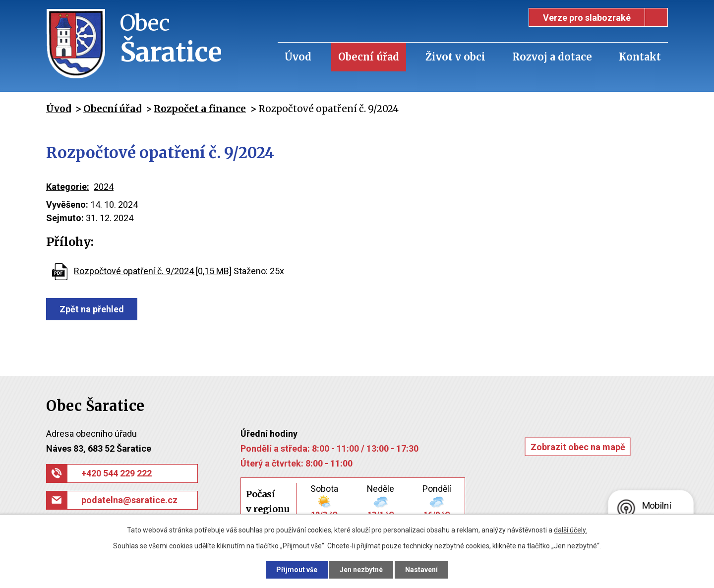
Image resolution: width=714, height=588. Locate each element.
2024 (104, 187)
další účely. (570, 530)
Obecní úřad (369, 57)
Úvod (298, 57)
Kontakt (640, 57)
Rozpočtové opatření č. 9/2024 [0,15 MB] (153, 271)
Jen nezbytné (361, 570)
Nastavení (421, 570)
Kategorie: (68, 187)
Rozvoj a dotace (552, 57)
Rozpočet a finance (200, 109)
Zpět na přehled (92, 309)
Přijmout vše (297, 570)
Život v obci (455, 57)
